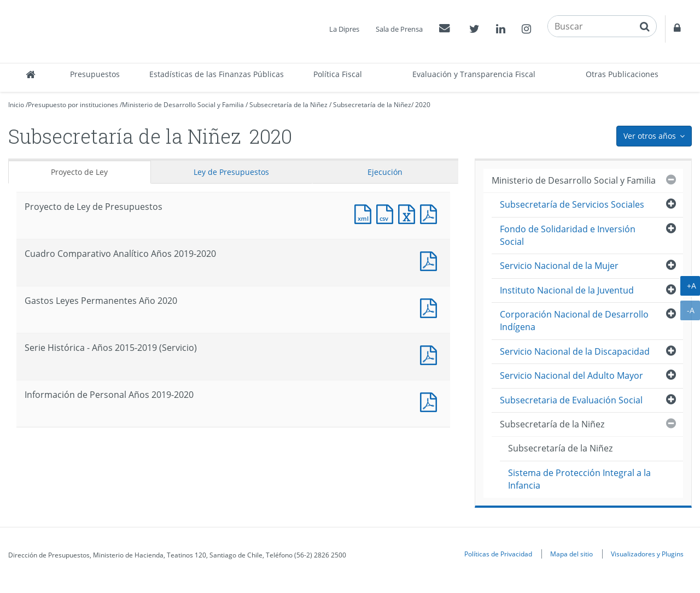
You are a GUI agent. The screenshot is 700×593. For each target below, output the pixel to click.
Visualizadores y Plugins (647, 554)
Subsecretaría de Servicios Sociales (572, 204)
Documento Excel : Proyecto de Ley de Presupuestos (409, 213)
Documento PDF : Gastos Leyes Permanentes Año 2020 (431, 307)
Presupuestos (95, 74)
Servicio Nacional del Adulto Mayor (571, 375)
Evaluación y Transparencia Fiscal (474, 74)
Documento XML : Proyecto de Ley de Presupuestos (365, 213)
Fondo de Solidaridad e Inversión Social (568, 235)
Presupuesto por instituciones (73, 105)
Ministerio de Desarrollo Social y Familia (183, 105)
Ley (231, 172)
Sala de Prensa (399, 29)
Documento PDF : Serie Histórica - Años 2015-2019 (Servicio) (431, 354)
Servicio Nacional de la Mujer (559, 266)
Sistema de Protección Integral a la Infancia (579, 479)
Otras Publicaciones (622, 74)
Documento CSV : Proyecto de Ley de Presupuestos (387, 213)
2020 (423, 105)
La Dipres (344, 29)
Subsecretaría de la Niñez (288, 105)
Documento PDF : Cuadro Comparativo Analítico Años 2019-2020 (431, 260)
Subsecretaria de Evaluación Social (571, 400)
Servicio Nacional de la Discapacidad (575, 351)
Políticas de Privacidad (498, 554)
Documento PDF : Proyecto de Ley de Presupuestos (431, 213)
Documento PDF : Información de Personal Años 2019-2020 (431, 401)
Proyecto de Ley (79, 172)
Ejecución (385, 172)
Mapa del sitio (571, 554)
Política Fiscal (338, 74)
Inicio (16, 105)
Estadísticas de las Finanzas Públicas (217, 74)
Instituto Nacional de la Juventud (567, 290)
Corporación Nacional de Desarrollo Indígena (574, 321)
